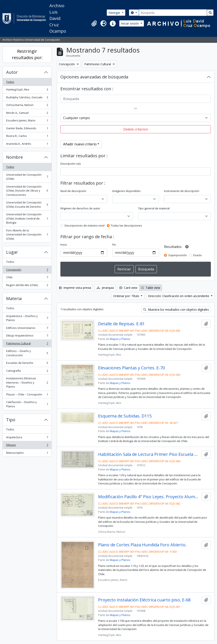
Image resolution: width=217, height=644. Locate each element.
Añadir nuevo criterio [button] (80, 144)
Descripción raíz (71, 164)
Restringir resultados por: (27, 54)
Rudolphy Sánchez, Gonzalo (27, 98)
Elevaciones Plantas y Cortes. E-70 (131, 368)
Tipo (11, 420)
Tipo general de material (154, 208)
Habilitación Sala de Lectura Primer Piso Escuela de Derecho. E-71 (149, 454)
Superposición (178, 255)
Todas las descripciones (126, 225)
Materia (14, 298)
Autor (12, 72)
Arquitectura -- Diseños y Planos (27, 318)
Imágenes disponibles (127, 191)
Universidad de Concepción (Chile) (27, 177)
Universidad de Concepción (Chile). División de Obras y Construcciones (27, 191)
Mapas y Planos (120, 339)
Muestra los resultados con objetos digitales (176, 309)
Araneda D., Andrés (27, 145)
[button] (94, 24)
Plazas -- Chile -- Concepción (27, 395)
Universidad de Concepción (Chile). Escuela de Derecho (27, 204)
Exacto (198, 255)
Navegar (115, 13)
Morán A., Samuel (27, 114)
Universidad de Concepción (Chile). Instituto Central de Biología (27, 218)
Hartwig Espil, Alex (27, 90)
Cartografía (27, 372)
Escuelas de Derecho (27, 364)
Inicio (64, 245)
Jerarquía (105, 288)
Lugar (12, 252)
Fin (114, 245)
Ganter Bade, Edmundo (27, 129)
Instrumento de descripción (182, 191)
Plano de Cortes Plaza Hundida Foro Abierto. (142, 545)
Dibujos (27, 446)
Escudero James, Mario (27, 121)
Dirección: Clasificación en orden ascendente (179, 296)
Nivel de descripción (73, 191)
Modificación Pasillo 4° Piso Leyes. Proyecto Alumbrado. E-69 (149, 497)
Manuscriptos (27, 454)
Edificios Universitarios (27, 329)
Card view (128, 288)
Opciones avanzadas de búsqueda (94, 77)
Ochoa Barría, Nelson (27, 106)
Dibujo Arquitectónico (27, 336)
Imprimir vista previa (75, 288)
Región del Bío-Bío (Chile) (27, 286)
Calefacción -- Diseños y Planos (27, 404)
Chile (27, 278)
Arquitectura (27, 438)
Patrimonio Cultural (27, 344)
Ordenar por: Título (127, 296)
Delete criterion (136, 129)
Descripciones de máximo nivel (85, 225)
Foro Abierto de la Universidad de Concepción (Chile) (27, 234)
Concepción (27, 271)
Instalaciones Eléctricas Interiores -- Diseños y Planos (27, 382)
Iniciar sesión (130, 23)
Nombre (15, 157)
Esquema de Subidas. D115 (125, 416)
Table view (151, 288)
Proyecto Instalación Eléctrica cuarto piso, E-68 (144, 600)
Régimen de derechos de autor (80, 208)
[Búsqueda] (173, 13)
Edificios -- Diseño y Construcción (27, 353)
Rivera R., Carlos (27, 137)
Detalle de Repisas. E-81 (121, 324)
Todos (10, 82)
